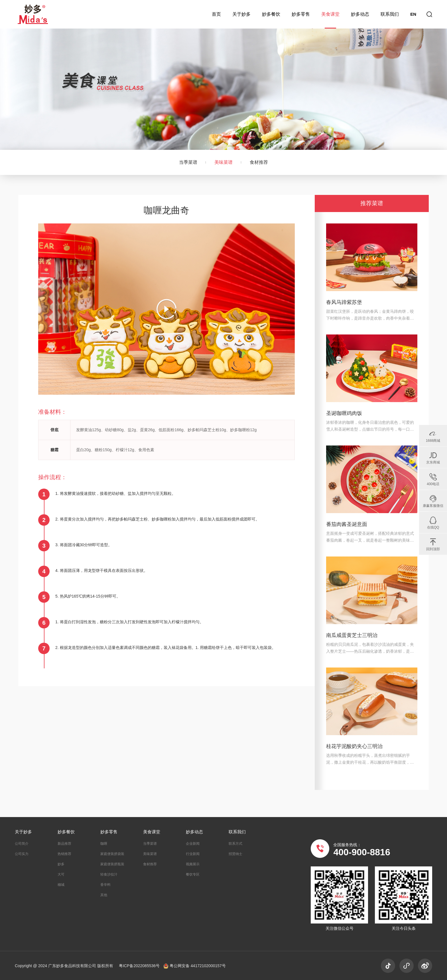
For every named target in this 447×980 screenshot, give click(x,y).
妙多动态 (360, 14)
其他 (104, 895)
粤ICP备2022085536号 (140, 966)
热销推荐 (64, 854)
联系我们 (390, 14)
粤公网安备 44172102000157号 (195, 966)
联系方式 (235, 844)
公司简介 (22, 844)
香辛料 (105, 885)
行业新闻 (193, 854)
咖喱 (104, 844)
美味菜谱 (223, 162)
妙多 (61, 864)
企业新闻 (193, 844)
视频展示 (193, 864)
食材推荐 (259, 162)
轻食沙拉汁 (109, 874)
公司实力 (22, 854)
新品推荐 (64, 844)
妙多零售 (301, 14)
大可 (61, 874)
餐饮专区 (193, 874)
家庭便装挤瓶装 (112, 864)
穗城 (61, 885)
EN (413, 14)
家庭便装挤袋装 (112, 854)
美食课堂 (330, 14)
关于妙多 (241, 14)
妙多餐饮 (271, 14)
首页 (216, 14)
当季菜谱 (188, 162)
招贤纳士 (235, 854)
